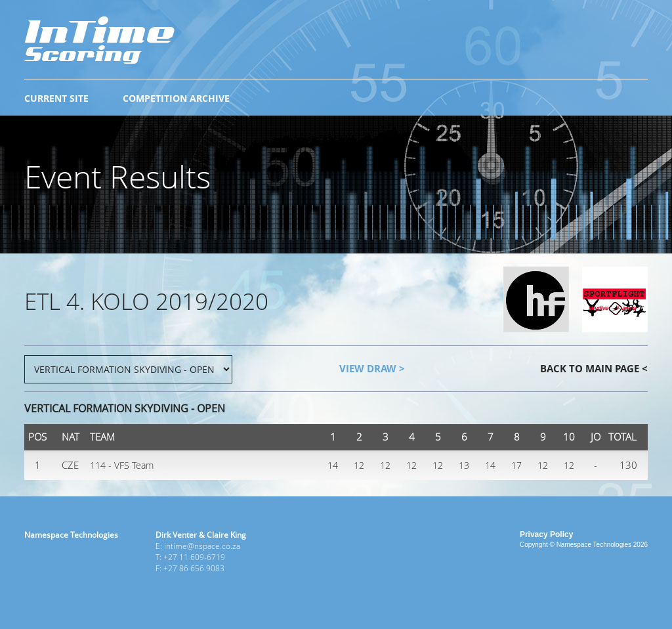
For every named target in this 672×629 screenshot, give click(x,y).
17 (516, 465)
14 (333, 465)
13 (464, 465)
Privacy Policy (546, 534)
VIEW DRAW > (372, 368)
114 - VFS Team (122, 465)
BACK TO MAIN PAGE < (594, 368)
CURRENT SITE (56, 98)
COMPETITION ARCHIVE (176, 98)
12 (359, 465)
